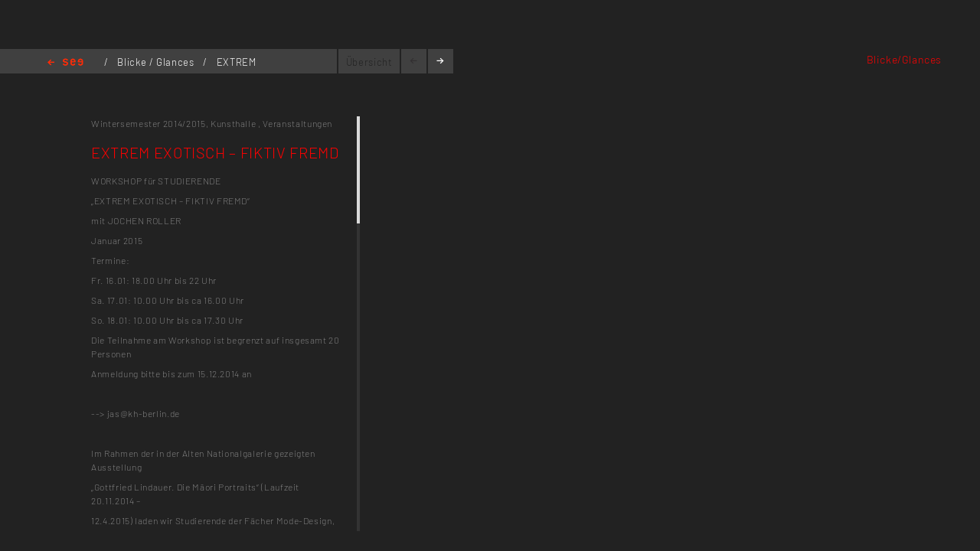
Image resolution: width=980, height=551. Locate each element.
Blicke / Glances (157, 62)
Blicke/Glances (904, 59)
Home (65, 63)
